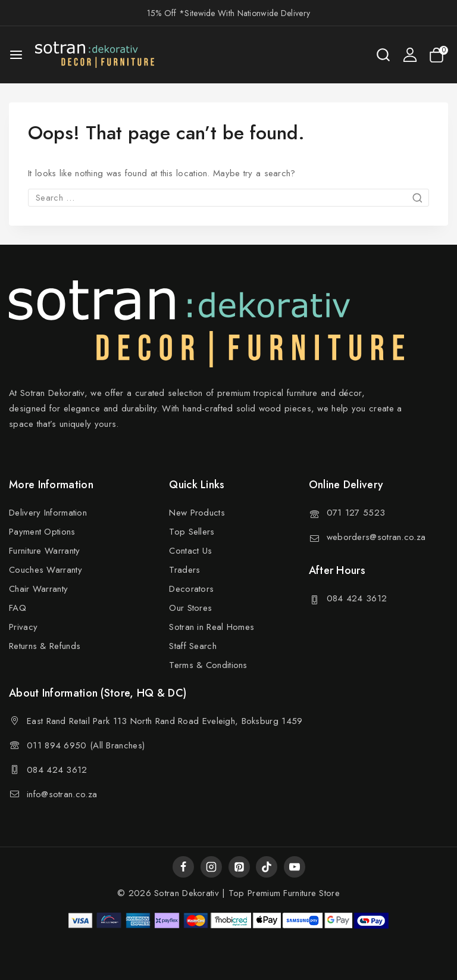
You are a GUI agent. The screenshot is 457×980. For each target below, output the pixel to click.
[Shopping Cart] (439, 55)
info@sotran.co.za (62, 794)
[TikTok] (267, 867)
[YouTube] (295, 867)
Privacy (23, 627)
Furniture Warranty (44, 551)
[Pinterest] (239, 867)
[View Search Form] (383, 55)
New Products (197, 513)
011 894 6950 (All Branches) (86, 745)
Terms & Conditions (208, 665)
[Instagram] (211, 867)
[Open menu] (16, 55)
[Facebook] (183, 867)
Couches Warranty (46, 570)
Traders (184, 570)
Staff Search (193, 646)
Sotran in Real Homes (212, 627)
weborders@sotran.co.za (376, 537)
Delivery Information (48, 513)
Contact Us (190, 551)
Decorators (191, 589)
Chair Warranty (38, 589)
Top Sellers (192, 532)
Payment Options (42, 532)
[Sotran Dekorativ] (95, 55)
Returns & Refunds (45, 646)
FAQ (18, 608)
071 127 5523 (356, 513)
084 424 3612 (357, 598)
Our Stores (190, 608)
